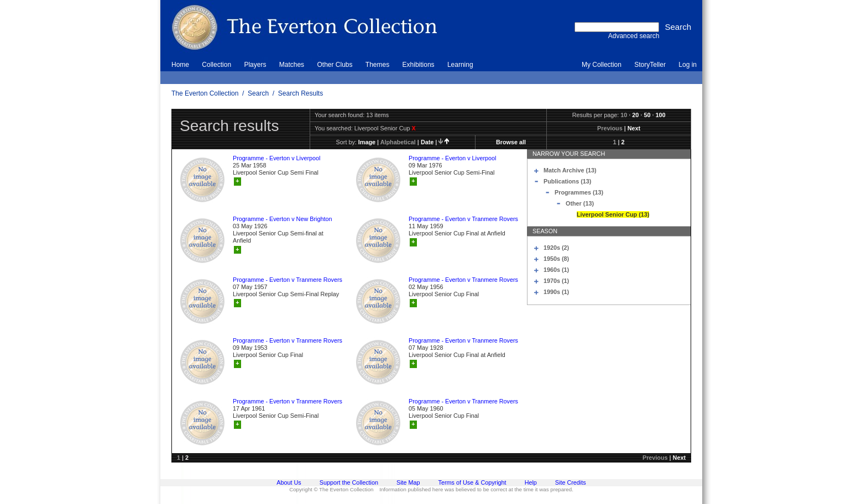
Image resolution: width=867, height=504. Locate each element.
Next (634, 128)
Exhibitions (419, 65)
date (427, 142)
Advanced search (634, 36)
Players (255, 65)
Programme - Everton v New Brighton (282, 219)
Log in (688, 65)
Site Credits (571, 482)
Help (531, 482)
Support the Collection (349, 482)
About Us (289, 482)
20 (635, 115)
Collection (216, 65)
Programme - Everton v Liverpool (276, 158)
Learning (460, 65)
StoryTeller (650, 65)
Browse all (511, 142)
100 (660, 115)
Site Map (408, 482)
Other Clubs (335, 65)
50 (647, 115)
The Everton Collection (205, 93)
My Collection (602, 65)
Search (258, 93)
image (367, 142)
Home (180, 65)
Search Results (301, 93)
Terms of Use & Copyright (472, 482)
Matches (292, 65)
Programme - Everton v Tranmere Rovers (463, 219)
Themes (377, 65)
